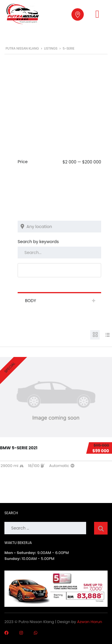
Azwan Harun (90, 622)
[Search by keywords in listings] (59, 253)
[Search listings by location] (59, 227)
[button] (97, 14)
